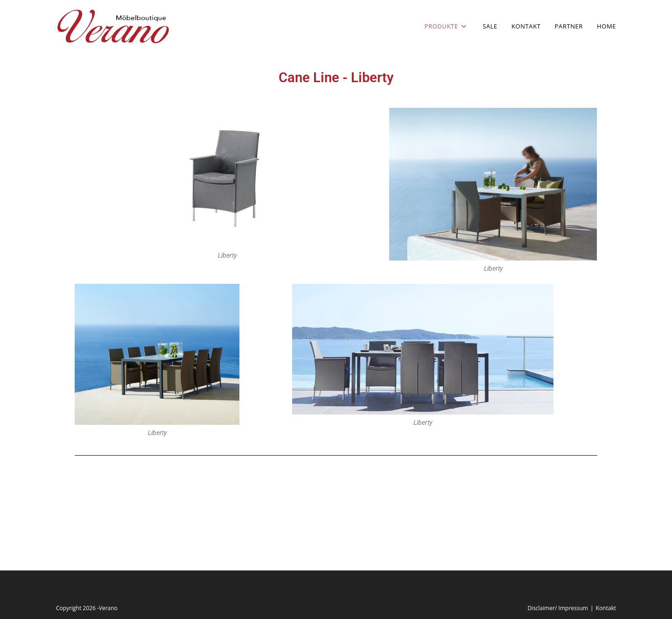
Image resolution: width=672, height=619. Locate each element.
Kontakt (606, 608)
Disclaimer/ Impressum (558, 608)
